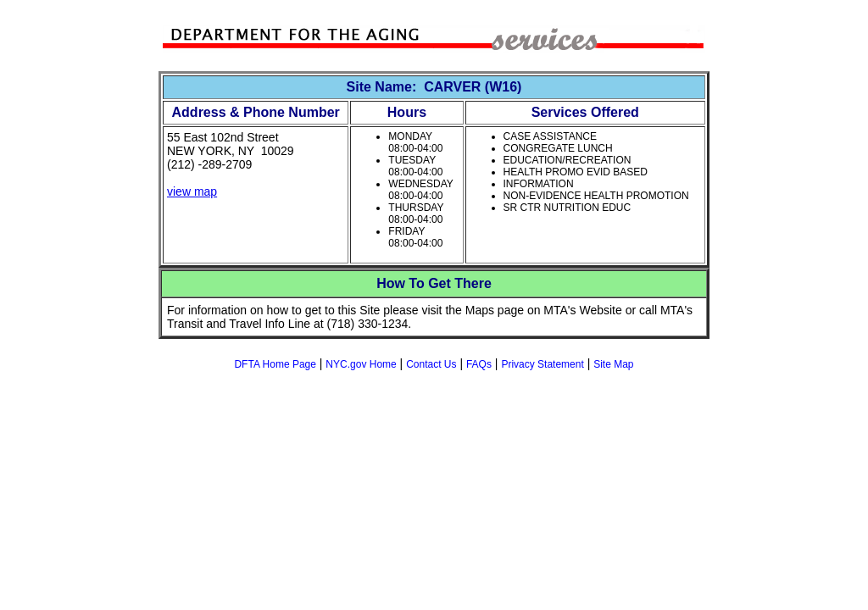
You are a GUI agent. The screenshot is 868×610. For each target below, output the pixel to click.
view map (192, 191)
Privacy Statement (542, 364)
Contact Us (431, 364)
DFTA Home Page (275, 364)
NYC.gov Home (361, 364)
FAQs (479, 364)
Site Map (613, 364)
